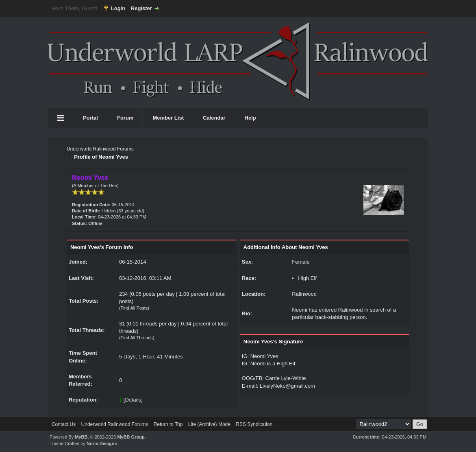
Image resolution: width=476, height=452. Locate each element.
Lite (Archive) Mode (209, 424)
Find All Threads (137, 338)
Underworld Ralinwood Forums (100, 149)
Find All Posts (134, 308)
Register (141, 8)
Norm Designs (102, 443)
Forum (125, 118)
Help (250, 118)
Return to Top (168, 424)
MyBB (81, 437)
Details (133, 400)
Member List (168, 118)
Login (118, 8)
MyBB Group (131, 437)
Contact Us (64, 424)
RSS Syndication (254, 424)
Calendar (214, 118)
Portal (90, 118)
